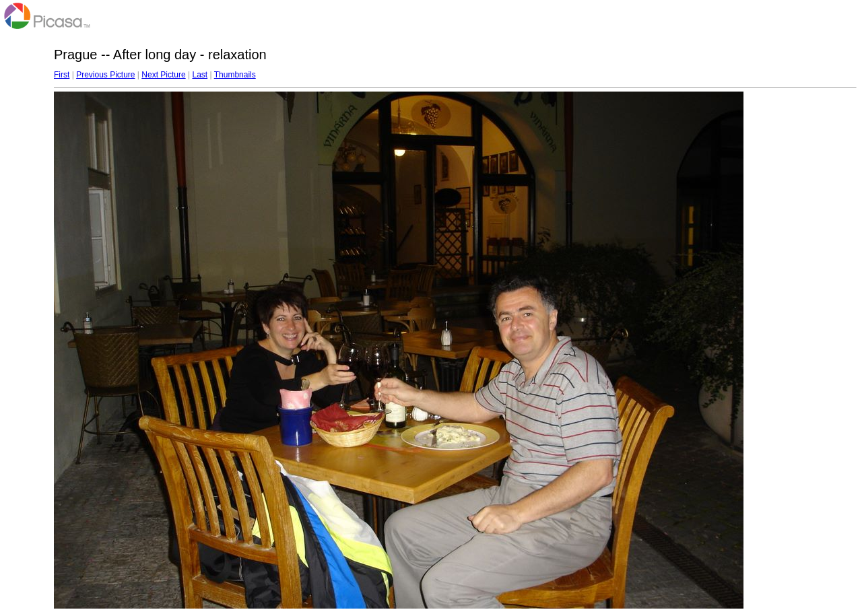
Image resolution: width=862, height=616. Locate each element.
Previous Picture (105, 75)
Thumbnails (235, 75)
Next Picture (163, 75)
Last (200, 75)
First (62, 75)
